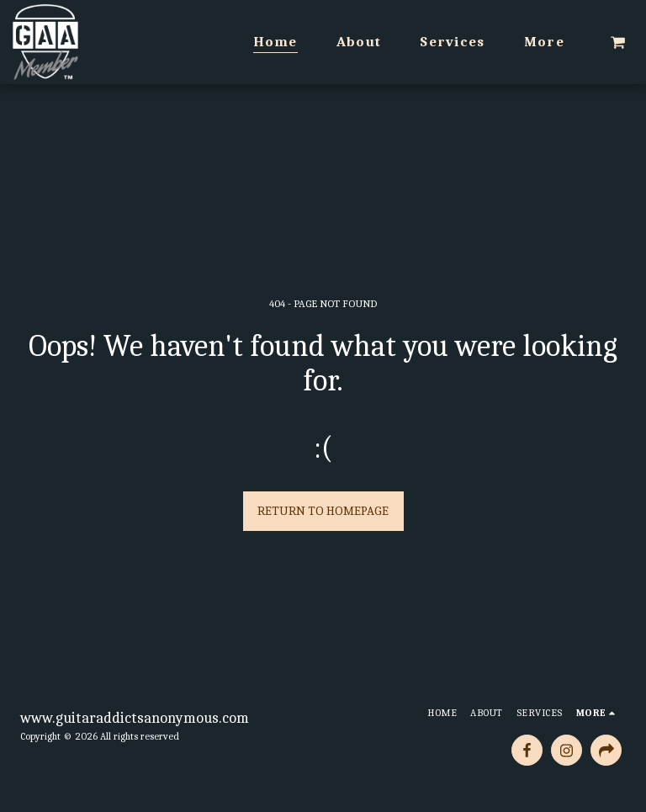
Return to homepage (323, 511)
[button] (618, 42)
